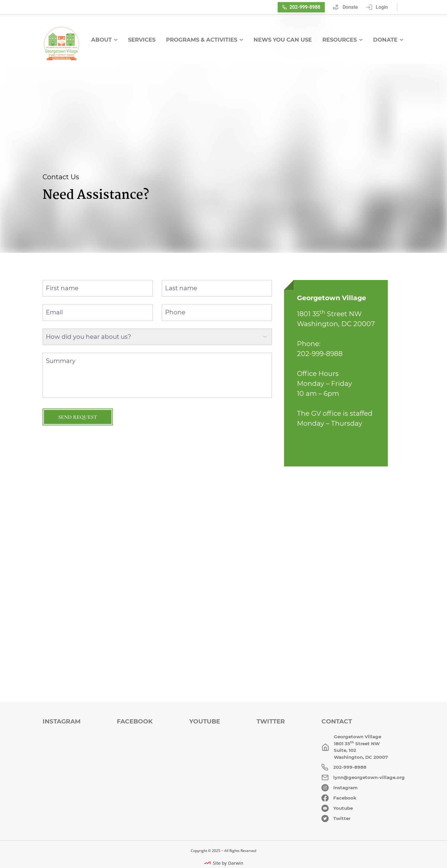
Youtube (205, 721)
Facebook (135, 721)
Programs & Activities (204, 40)
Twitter (271, 721)
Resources (342, 40)
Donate (388, 40)
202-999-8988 (301, 7)
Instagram (62, 721)
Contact (337, 721)
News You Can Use (283, 40)
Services (142, 40)
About (104, 40)
